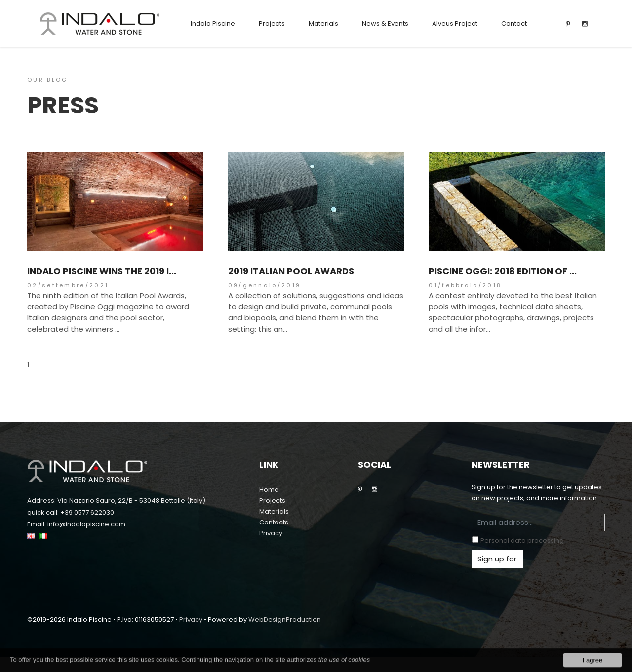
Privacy (271, 533)
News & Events (385, 23)
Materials (323, 23)
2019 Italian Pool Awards (291, 271)
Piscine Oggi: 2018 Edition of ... (503, 271)
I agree (592, 663)
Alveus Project (455, 23)
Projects (272, 23)
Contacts (274, 522)
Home (269, 490)
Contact (514, 23)
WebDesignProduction (285, 619)
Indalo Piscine (213, 23)
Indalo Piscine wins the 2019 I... (102, 271)
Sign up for (497, 559)
